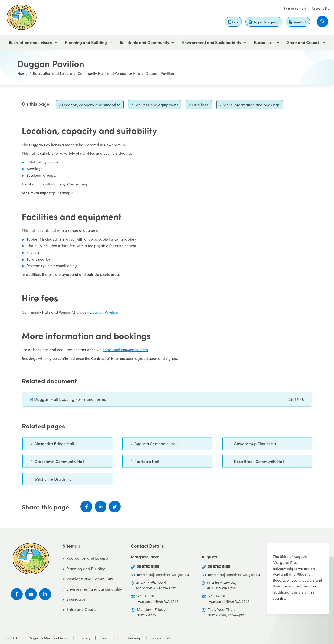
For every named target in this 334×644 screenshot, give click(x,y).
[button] (322, 22)
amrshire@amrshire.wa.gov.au (163, 574)
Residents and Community (145, 42)
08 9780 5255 (148, 566)
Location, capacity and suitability (90, 106)
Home (22, 73)
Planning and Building (86, 42)
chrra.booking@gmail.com (125, 350)
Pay (233, 22)
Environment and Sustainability (212, 42)
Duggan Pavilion (160, 73)
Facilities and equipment (155, 106)
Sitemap (135, 638)
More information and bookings (250, 106)
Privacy (84, 638)
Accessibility (321, 8)
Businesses (264, 42)
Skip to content (295, 8)
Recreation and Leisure (30, 42)
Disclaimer (109, 638)
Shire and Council (304, 42)
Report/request (264, 22)
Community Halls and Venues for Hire (109, 73)
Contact (298, 22)
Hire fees (199, 106)
